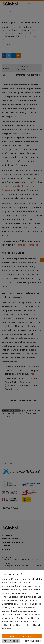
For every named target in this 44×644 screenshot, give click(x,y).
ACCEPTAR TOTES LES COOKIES (22, 636)
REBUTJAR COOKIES (11, 641)
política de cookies (11, 625)
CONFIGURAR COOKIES (33, 641)
